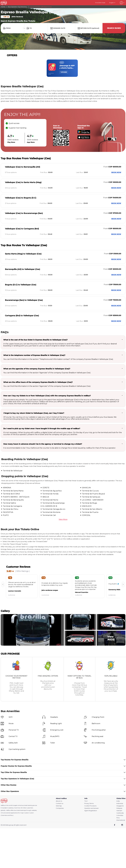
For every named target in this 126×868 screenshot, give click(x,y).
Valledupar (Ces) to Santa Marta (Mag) (23, 182)
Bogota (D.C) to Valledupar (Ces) (21, 285)
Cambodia (120, 813)
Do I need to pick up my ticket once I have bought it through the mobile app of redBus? (42, 429)
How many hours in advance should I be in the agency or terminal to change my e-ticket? (43, 444)
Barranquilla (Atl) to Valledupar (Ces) (22, 269)
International (121, 820)
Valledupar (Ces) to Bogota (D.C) (21, 198)
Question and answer (92, 808)
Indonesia (120, 803)
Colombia (120, 815)
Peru (118, 818)
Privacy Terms (89, 803)
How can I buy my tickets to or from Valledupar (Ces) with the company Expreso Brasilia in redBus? (47, 396)
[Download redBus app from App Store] (84, 139)
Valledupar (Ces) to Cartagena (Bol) (22, 229)
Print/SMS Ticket (100, 3)
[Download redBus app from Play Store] (84, 133)
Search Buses (114, 28)
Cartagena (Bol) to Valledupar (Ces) (22, 316)
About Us (59, 801)
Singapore (120, 806)
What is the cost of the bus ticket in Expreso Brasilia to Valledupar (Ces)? (35, 340)
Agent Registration (91, 811)
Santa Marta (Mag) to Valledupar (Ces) (23, 254)
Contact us (60, 803)
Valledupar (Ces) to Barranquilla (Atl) (22, 167)
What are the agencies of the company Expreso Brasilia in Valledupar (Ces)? (37, 369)
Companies (60, 808)
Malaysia (119, 808)
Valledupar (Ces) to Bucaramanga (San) (24, 213)
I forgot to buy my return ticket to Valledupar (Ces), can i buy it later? (34, 413)
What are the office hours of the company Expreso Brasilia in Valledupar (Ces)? (38, 382)
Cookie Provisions (90, 806)
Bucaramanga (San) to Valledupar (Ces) (24, 300)
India (118, 801)
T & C (86, 801)
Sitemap (59, 806)
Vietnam (119, 811)
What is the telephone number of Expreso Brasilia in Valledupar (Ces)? (34, 355)
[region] (63, 68)
